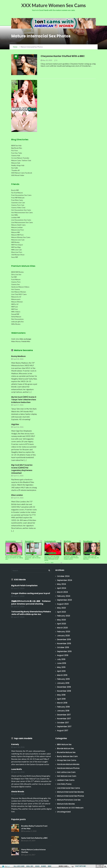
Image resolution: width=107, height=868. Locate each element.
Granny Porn (16, 282)
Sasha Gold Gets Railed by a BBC (34, 838)
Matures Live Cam (18, 240)
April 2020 (62, 624)
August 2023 (63, 604)
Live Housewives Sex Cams (21, 220)
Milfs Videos (16, 312)
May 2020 (61, 620)
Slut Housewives (17, 319)
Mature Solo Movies (66, 804)
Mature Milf (16, 232)
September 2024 (65, 580)
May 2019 (61, 667)
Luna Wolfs (17, 769)
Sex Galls (15, 168)
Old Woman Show (18, 255)
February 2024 (64, 596)
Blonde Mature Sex (65, 748)
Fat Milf (14, 277)
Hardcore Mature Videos (20, 287)
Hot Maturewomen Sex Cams (22, 212)
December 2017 (64, 715)
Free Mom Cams (17, 200)
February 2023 (64, 616)
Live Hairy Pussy (64, 784)
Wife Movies (16, 324)
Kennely (15, 744)
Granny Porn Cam (18, 205)
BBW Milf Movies (18, 272)
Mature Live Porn (18, 230)
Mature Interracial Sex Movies (70, 792)
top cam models (23, 738)
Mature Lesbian (17, 227)
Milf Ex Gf (15, 304)
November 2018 (64, 691)
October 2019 (63, 647)
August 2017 (63, 731)
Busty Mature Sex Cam (67, 756)
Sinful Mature (16, 317)
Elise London (17, 495)
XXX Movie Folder (18, 175)
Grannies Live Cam (18, 203)
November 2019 (64, 644)
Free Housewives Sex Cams (21, 195)
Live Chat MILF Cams (19, 294)
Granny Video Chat (18, 207)
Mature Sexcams (23, 350)
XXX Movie (20, 580)
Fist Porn (15, 150)
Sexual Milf (15, 314)
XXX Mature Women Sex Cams (53, 5)
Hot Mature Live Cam (67, 776)
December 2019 (64, 639)
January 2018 (63, 711)
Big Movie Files (17, 148)
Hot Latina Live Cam (66, 772)
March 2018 (62, 703)
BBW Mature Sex (64, 744)
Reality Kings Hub (18, 165)
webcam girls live (17, 322)
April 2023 (61, 612)
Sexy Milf (15, 257)
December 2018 (64, 687)
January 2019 (63, 683)
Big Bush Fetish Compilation (24, 586)
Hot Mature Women (19, 292)
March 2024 (62, 592)
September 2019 (64, 651)
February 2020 (64, 632)
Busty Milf (15, 190)
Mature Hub (16, 163)
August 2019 (63, 655)
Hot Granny (16, 289)
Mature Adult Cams (18, 225)
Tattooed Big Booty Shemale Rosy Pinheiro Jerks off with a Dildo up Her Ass (31, 613)
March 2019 (62, 675)
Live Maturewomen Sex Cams (22, 222)
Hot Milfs (15, 215)
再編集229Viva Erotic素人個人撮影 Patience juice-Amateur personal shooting (31, 602)
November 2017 (64, 719)
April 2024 (62, 588)
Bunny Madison (18, 356)
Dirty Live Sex (16, 274)
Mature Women (17, 302)
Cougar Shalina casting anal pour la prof (31, 593)
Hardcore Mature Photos (68, 768)
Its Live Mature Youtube (20, 158)
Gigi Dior (15, 424)
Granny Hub (16, 155)
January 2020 (63, 636)
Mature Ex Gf (16, 297)
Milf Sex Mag (16, 247)
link (105, 831)
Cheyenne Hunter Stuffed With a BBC (63, 56)
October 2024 (63, 576)
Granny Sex (16, 284)
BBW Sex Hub (16, 146)
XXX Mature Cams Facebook (22, 173)
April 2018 (61, 699)
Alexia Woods (18, 792)
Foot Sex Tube (17, 153)
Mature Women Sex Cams (21, 237)
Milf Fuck (15, 307)
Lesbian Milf (16, 217)
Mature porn (16, 299)
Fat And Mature (17, 193)
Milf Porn (15, 309)
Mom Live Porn (17, 252)
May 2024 (62, 584)
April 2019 (61, 671)
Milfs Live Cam (17, 250)
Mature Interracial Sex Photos (71, 796)
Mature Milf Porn (17, 235)
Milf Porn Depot (17, 245)
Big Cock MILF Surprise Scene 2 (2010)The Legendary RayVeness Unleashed (22, 469)
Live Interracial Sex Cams (69, 788)
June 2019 (62, 663)
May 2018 (61, 695)
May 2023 (61, 608)
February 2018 (63, 707)
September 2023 (64, 600)
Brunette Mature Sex (66, 752)
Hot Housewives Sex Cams (21, 210)
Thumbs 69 (15, 170)
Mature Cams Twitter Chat (21, 160)
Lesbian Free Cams (66, 780)
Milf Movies (15, 242)
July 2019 (61, 659)
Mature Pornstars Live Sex (69, 800)
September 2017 (64, 727)
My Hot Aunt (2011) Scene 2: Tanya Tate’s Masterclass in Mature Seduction (24, 400)
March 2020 (62, 628)
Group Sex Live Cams (67, 760)
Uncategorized (64, 812)
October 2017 (63, 723)
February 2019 (63, 679)
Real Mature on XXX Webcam (70, 808)
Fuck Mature (16, 279)
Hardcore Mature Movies (68, 764)
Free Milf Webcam (18, 198)
